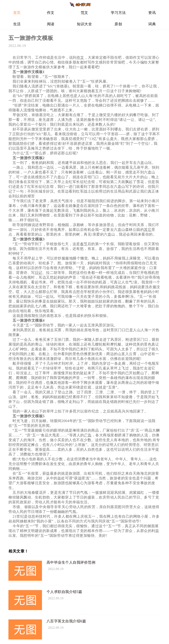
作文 (51, 13)
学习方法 (118, 13)
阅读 (51, 24)
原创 (118, 24)
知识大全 (84, 24)
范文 (84, 13)
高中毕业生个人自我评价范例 (71, 562)
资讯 (152, 13)
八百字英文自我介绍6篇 (66, 621)
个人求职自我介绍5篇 (64, 592)
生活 (17, 24)
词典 (152, 24)
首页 (17, 13)
